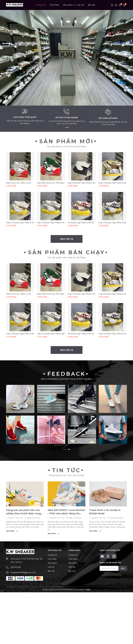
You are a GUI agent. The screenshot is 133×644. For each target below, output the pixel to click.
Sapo (88, 589)
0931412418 (16, 567)
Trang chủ (41, 5)
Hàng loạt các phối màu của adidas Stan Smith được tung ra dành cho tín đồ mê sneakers (23, 512)
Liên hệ (80, 5)
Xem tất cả (67, 239)
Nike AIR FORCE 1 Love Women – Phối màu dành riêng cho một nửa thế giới (66, 512)
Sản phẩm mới (67, 141)
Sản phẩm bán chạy (66, 252)
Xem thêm (12, 531)
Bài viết (92, 5)
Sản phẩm (68, 5)
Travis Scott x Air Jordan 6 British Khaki (105, 512)
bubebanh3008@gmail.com (23, 572)
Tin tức (66, 470)
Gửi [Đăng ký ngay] (123, 568)
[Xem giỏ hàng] (124, 5)
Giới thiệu (54, 5)
